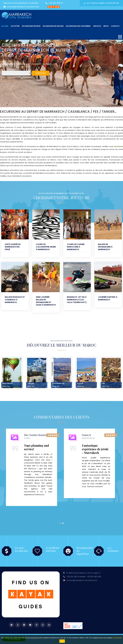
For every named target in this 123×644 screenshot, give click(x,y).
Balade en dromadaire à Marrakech (105, 247)
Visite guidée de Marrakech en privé (13, 247)
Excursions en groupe (53, 26)
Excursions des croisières (78, 26)
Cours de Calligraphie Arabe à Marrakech (46, 247)
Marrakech (8, 383)
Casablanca (58, 383)
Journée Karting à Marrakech (108, 298)
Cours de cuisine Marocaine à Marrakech (76, 247)
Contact (115, 26)
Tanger (31, 383)
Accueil (5, 26)
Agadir (80, 383)
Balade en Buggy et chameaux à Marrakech (15, 300)
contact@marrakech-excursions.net (21, 7)
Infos (106, 26)
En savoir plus (117, 638)
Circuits (97, 26)
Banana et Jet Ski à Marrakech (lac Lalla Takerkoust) (77, 300)
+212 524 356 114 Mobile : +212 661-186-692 (84, 577)
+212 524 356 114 (54, 3)
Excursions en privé (31, 26)
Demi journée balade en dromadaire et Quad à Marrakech (46, 301)
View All (6, 386)
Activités (15, 26)
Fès (103, 383)
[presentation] (7, 57)
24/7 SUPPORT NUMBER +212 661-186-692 (101, 3)
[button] (60, 523)
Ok (62, 641)
